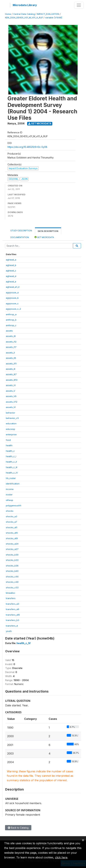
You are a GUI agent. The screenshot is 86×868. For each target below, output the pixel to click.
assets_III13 (12, 380)
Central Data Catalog (24, 14)
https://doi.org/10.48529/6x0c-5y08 (27, 147)
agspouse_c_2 (13, 309)
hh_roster (11, 478)
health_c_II (11, 462)
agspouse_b (12, 298)
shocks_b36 (12, 566)
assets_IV (11, 385)
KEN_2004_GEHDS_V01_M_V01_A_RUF (24, 18)
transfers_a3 (12, 604)
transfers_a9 (12, 609)
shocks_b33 (12, 560)
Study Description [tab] (21, 231)
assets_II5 (11, 358)
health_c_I (11, 456)
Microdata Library (25, 5)
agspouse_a (12, 292)
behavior (10, 413)
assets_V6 (11, 396)
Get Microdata (40, 124)
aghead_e (11, 282)
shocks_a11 (12, 527)
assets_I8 (11, 336)
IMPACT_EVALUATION (48, 14)
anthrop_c (11, 325)
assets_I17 (11, 347)
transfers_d (12, 626)
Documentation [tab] (20, 237)
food (8, 440)
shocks (10, 511)
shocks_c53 (12, 587)
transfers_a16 (13, 615)
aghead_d (11, 276)
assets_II (10, 353)
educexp (10, 429)
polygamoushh (14, 505)
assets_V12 (12, 402)
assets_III (11, 369)
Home (8, 14)
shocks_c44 (12, 577)
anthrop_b (11, 320)
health (9, 445)
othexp (9, 500)
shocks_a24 (12, 544)
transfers (11, 598)
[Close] (83, 840)
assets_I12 (11, 342)
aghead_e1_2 (13, 287)
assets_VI (11, 407)
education (11, 423)
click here (61, 857)
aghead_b (11, 265)
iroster (9, 495)
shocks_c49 (12, 582)
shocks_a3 (11, 516)
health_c (10, 451)
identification (13, 484)
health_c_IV (12, 473)
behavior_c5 (12, 418)
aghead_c (11, 271)
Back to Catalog (18, 828)
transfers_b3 (12, 620)
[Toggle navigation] (79, 5)
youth (9, 631)
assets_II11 (11, 364)
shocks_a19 (12, 538)
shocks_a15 (12, 533)
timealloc (11, 593)
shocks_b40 (12, 571)
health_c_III (12, 467)
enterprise (11, 434)
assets (9, 331)
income (10, 489)
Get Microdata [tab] (44, 237)
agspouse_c (12, 303)
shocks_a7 (11, 522)
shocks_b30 (12, 555)
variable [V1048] (54, 18)
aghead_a (11, 260)
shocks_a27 (12, 549)
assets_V (10, 391)
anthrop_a (11, 314)
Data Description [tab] (48, 231)
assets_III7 (11, 374)
